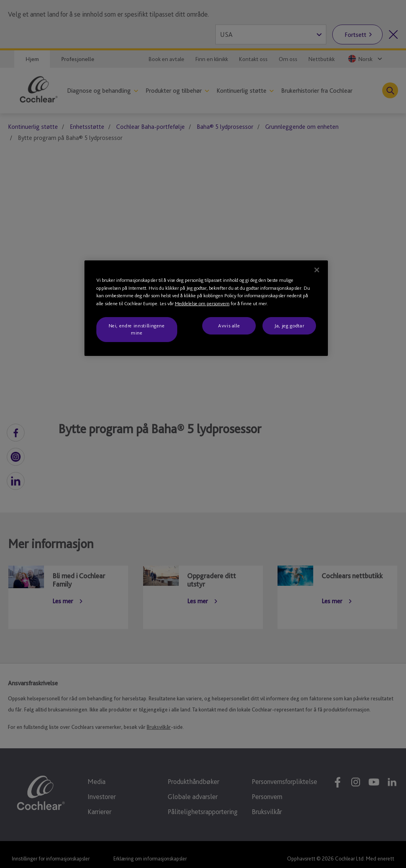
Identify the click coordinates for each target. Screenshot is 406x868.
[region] (206, 308)
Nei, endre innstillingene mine (137, 329)
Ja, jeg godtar (289, 326)
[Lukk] (317, 270)
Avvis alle (229, 326)
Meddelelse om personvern (202, 303)
